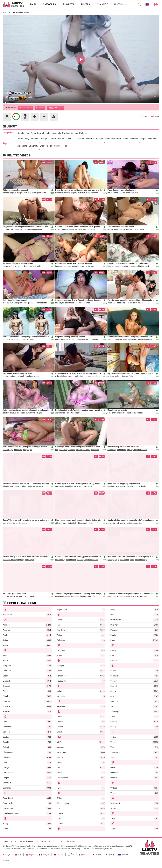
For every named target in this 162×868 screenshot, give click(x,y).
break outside (46, 146)
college (74, 133)
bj (119, 560)
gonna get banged (29, 303)
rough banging (124, 596)
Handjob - (26, 108)
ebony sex (32, 486)
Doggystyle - (55, 108)
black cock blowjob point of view (120, 340)
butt (57, 450)
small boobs (142, 450)
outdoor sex (121, 450)
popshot (6, 193)
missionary (132, 413)
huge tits (65, 340)
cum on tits (31, 413)
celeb (132, 560)
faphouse (84, 596)
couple (21, 133)
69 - (40, 108)
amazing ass (132, 450)
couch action (87, 523)
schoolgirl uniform (113, 139)
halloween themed (83, 303)
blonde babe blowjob (128, 486)
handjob (33, 596)
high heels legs (113, 486)
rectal (110, 193)
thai (27, 133)
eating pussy (15, 376)
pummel (52, 139)
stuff (11, 303)
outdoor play (82, 560)
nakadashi (29, 376)
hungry (39, 230)
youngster (18, 303)
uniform (83, 133)
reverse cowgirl (89, 230)
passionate (41, 193)
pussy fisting (68, 523)
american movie (78, 266)
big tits (115, 193)
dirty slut (59, 523)
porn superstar (15, 486)
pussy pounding (61, 596)
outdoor (66, 133)
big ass (72, 340)
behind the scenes (20, 523)
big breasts (21, 413)
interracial (111, 523)
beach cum (133, 266)
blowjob (41, 133)
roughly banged (92, 193)
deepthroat (96, 376)
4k (74, 139)
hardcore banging (142, 560)
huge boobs (94, 340)
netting (32, 340)
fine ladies (86, 450)
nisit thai (134, 139)
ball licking (78, 523)
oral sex (79, 450)
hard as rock (42, 303)
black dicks (20, 596)
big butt (13, 413)
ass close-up (60, 560)
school (61, 139)
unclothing (122, 413)
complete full (139, 340)
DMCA (43, 841)
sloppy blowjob (68, 376)
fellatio (24, 486)
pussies (6, 376)
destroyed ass (42, 486)
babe (48, 133)
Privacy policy (71, 841)
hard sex (141, 303)
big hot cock (90, 266)
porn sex (122, 230)
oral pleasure (22, 193)
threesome (18, 230)
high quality (120, 523)
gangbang (20, 560)
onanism (122, 193)
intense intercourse (63, 193)
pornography (112, 560)
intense (6, 450)
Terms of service (26, 841)
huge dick (7, 230)
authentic (7, 340)
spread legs (69, 486)
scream (58, 230)
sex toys (6, 413)
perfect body (23, 139)
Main (5, 12)
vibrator (6, 486)
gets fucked (37, 266)
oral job (81, 139)
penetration (79, 486)
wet (16, 266)
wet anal (135, 193)
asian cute (22, 146)
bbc (5, 596)
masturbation (71, 560)
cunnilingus (112, 303)
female (14, 340)
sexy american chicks (139, 596)
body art (26, 340)
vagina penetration (78, 193)
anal (57, 413)
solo (5, 523)
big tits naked (144, 266)
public (20, 340)
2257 (55, 841)
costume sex (70, 303)
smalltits (140, 413)
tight (11, 450)
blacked (129, 230)
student (34, 139)
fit (136, 303)
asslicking (121, 303)
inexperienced (8, 266)
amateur (111, 376)
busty (80, 230)
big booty (69, 413)
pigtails (74, 230)
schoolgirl (153, 139)
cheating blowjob (82, 340)
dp (12, 230)
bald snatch (125, 560)
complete (148, 340)
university (56, 133)
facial (131, 376)
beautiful (92, 596)
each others (130, 303)
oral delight (79, 376)
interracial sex (138, 230)
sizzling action (74, 596)
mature (62, 413)
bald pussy (88, 486)
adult (22, 376)
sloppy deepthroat (25, 266)
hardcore (77, 413)
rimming (125, 376)
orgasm (13, 193)
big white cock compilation (118, 266)
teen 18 (6, 303)
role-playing (60, 303)
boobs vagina (113, 596)
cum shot (88, 376)
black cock (11, 596)
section (37, 376)
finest (128, 193)
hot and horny (113, 230)
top (140, 523)
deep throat (32, 193)
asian (33, 133)
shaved (115, 413)
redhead (58, 376)
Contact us (8, 841)
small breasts (93, 560)
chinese (58, 146)
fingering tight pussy (63, 266)
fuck (126, 139)
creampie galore (9, 560)
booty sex (95, 450)
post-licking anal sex (67, 450)
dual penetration (29, 230)
